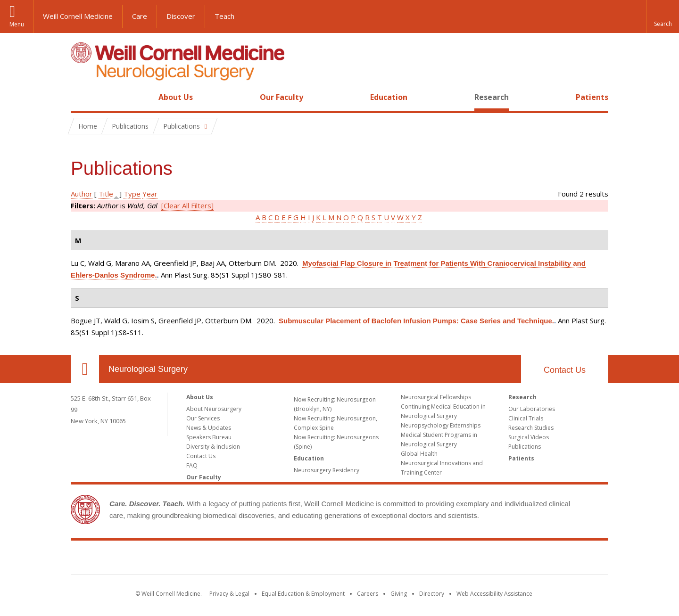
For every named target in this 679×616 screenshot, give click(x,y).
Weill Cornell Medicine (78, 16)
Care (140, 16)
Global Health (419, 454)
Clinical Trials (526, 418)
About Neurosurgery (214, 409)
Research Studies (531, 428)
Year (150, 194)
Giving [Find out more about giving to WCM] (399, 594)
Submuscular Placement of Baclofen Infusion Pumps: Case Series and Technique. (416, 321)
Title (106, 194)
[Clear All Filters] (187, 205)
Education (389, 97)
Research (492, 97)
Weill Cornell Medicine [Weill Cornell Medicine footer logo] (339, 559)
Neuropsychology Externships (441, 425)
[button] (662, 16)
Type (132, 194)
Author (82, 194)
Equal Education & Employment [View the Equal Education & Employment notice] (303, 594)
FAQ (192, 465)
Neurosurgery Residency (327, 470)
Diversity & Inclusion (213, 447)
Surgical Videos (529, 437)
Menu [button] (17, 24)
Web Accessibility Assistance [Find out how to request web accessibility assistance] (494, 594)
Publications (525, 447)
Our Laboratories (532, 409)
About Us (176, 97)
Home (81, 97)
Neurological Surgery (148, 369)
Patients (592, 97)
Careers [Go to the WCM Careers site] (368, 594)
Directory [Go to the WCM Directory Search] (432, 594)
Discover (181, 16)
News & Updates (209, 428)
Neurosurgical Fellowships (436, 397)
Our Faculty (282, 97)
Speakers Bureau (209, 437)
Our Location (85, 369)
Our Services (203, 418)
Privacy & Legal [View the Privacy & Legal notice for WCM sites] (229, 594)
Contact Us (565, 370)
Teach (224, 16)
